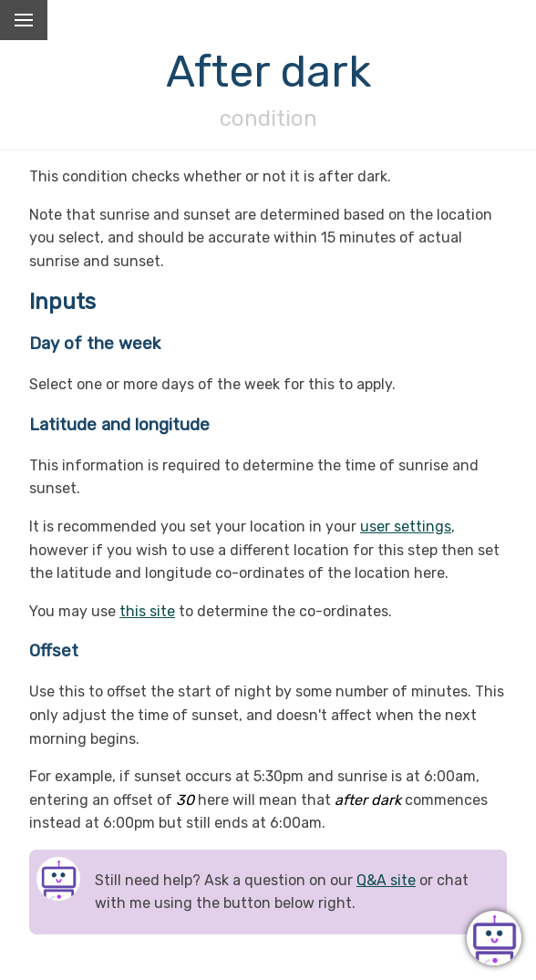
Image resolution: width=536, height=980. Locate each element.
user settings (406, 526)
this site (147, 611)
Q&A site (386, 880)
